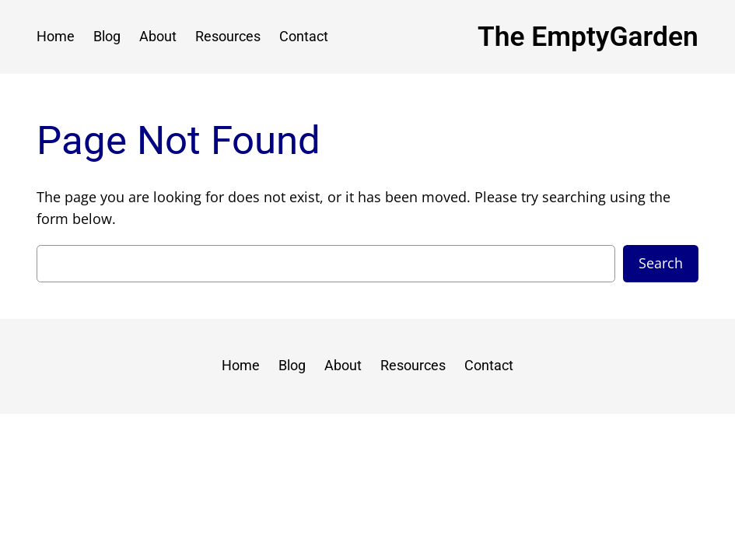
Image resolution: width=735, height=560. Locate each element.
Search (661, 263)
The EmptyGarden (588, 37)
